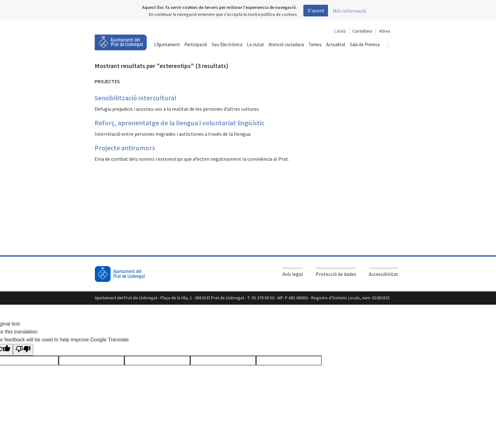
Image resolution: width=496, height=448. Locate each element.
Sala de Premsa (365, 44)
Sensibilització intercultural (135, 98)
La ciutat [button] (255, 44)
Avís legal (293, 274)
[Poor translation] (23, 350)
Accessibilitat (384, 274)
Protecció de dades (336, 274)
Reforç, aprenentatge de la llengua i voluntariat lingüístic (180, 123)
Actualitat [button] (336, 44)
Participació (196, 44)
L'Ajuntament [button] (167, 44)
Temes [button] (315, 44)
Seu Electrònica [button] (227, 44)
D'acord (316, 10)
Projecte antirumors (125, 148)
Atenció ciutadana (286, 44)
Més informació (350, 11)
